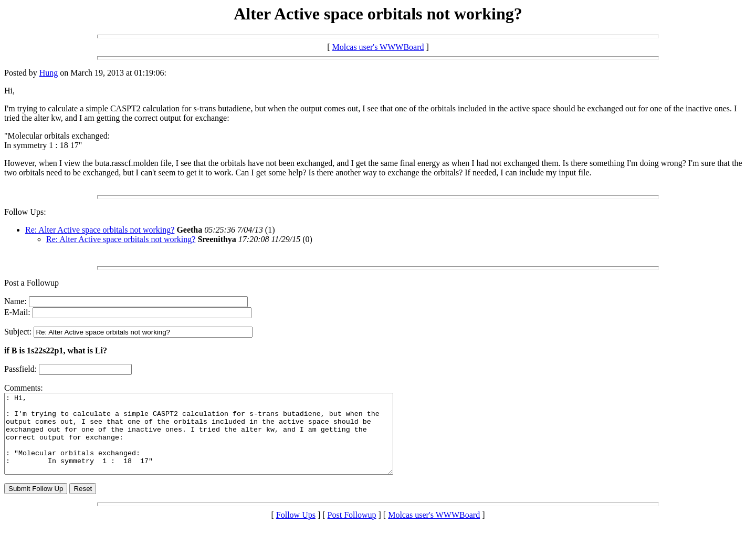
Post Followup (352, 531)
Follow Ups (296, 531)
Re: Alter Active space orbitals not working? (100, 230)
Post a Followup (31, 283)
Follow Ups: (25, 212)
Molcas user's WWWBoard (378, 47)
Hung (49, 73)
